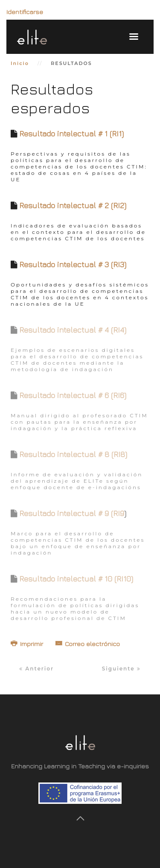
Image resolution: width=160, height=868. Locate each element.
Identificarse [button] (25, 12)
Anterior (36, 669)
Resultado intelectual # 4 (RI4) (73, 330)
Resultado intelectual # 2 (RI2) (73, 205)
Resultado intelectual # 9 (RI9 (72, 513)
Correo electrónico (88, 644)
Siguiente (121, 669)
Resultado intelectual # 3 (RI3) (73, 264)
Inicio (20, 63)
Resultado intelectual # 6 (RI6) (73, 395)
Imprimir (28, 644)
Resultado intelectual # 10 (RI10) (76, 579)
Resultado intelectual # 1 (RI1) (71, 134)
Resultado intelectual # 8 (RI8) (73, 454)
